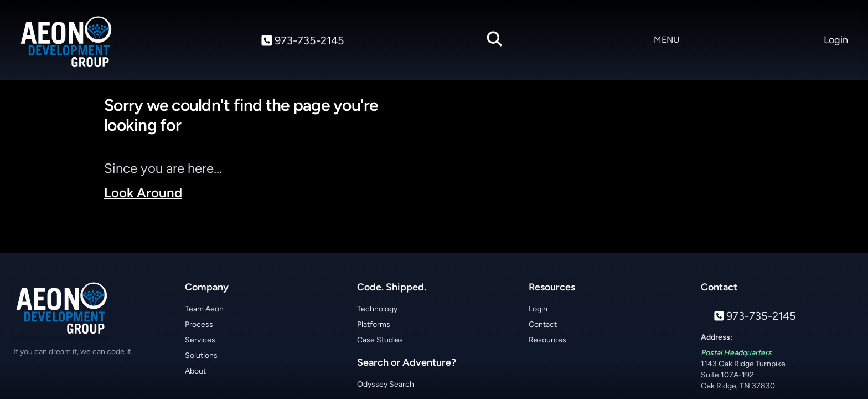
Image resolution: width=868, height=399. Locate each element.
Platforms (374, 324)
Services (200, 340)
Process (199, 324)
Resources (547, 340)
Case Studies (380, 340)
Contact (543, 324)
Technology (377, 309)
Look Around (143, 193)
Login (538, 309)
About (195, 371)
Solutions (201, 355)
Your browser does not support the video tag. (607, 171)
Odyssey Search (386, 384)
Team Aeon (204, 309)
